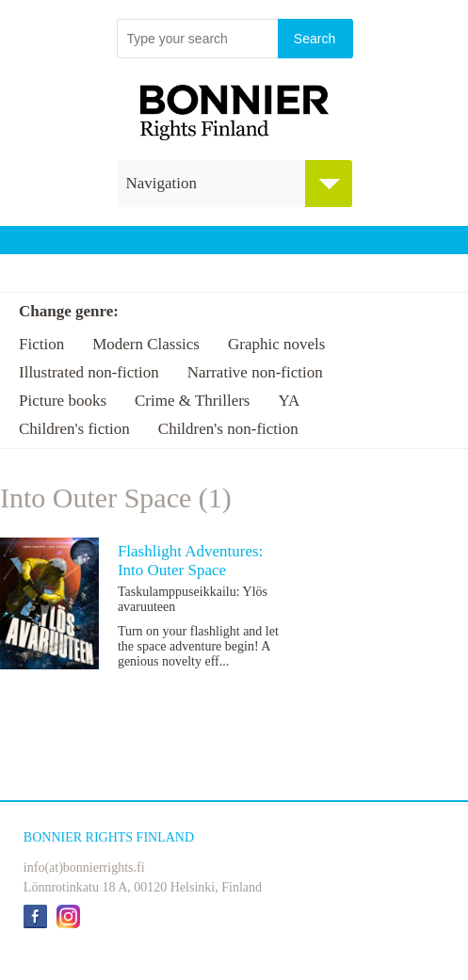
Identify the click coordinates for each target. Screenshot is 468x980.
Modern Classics (146, 344)
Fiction (41, 344)
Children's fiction (74, 429)
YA (289, 401)
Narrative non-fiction (255, 372)
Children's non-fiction (228, 429)
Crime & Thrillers (192, 401)
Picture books (63, 401)
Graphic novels (276, 344)
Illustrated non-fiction (89, 372)
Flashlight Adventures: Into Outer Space (190, 561)
